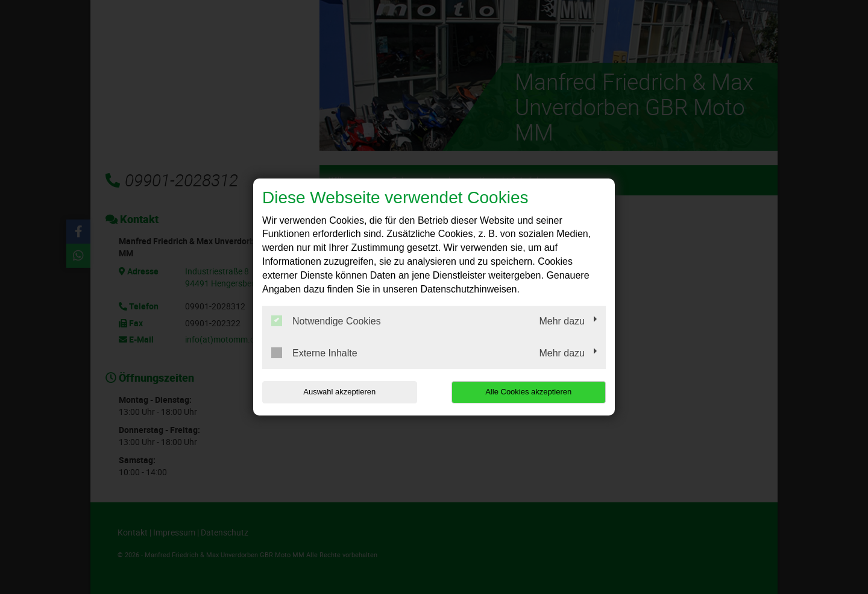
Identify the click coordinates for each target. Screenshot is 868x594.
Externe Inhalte (314, 353)
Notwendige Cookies (326, 321)
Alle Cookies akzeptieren (528, 392)
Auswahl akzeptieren (339, 392)
